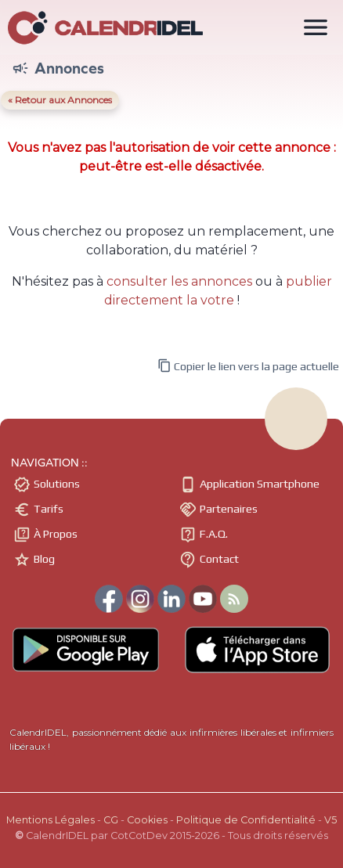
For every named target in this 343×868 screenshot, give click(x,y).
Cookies (147, 820)
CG (111, 820)
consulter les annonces (179, 281)
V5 (330, 820)
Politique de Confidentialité (246, 820)
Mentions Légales (51, 820)
